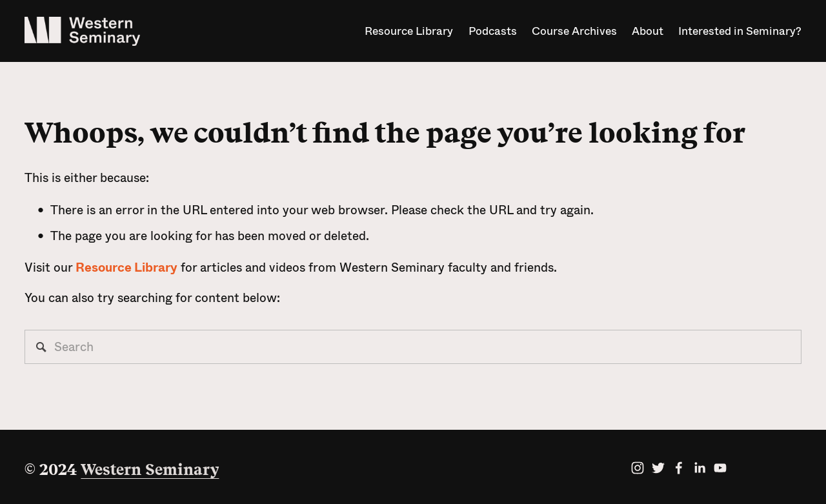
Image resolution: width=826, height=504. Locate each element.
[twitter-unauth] (658, 468)
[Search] (413, 347)
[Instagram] (638, 468)
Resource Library (409, 31)
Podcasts (493, 31)
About (648, 31)
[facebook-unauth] (679, 468)
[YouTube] (720, 468)
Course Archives (574, 31)
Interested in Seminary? (740, 31)
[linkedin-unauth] (700, 468)
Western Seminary (150, 470)
